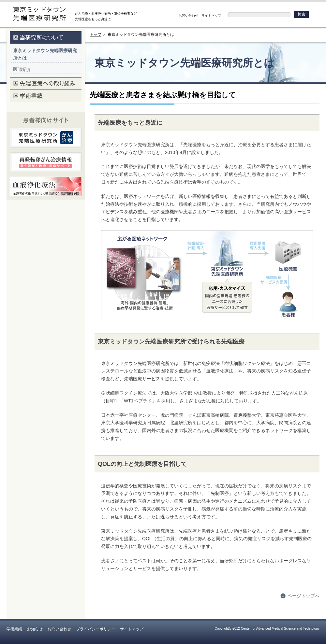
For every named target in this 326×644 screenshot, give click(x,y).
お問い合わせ (188, 15)
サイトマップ (211, 15)
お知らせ (35, 629)
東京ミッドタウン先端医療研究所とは (45, 54)
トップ (96, 35)
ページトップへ (304, 596)
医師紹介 (22, 69)
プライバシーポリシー (96, 629)
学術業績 (14, 629)
